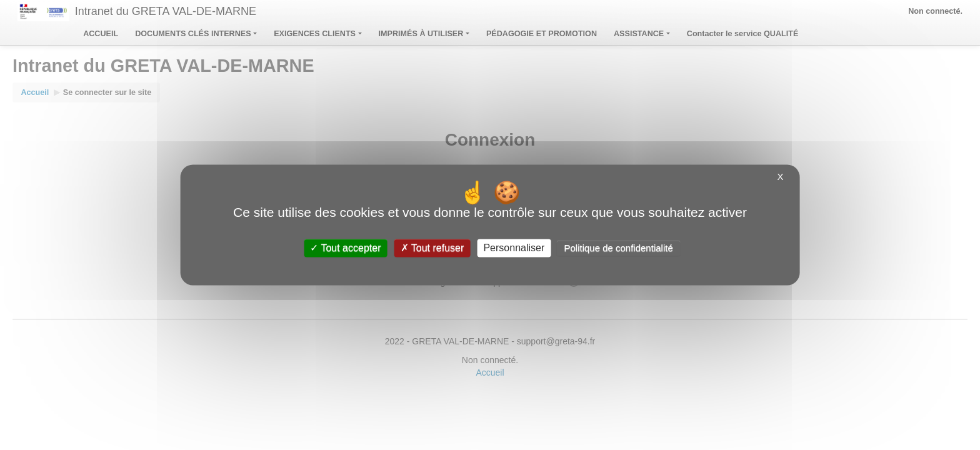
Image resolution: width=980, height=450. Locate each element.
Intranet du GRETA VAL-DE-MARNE (166, 11)
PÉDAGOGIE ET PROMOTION (542, 34)
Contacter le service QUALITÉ (742, 34)
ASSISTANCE (642, 34)
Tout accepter (345, 248)
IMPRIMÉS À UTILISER (424, 34)
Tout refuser (432, 248)
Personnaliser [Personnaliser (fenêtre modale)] (514, 248)
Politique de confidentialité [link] (618, 248)
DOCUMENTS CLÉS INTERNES (196, 34)
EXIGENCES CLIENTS (317, 34)
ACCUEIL (101, 34)
